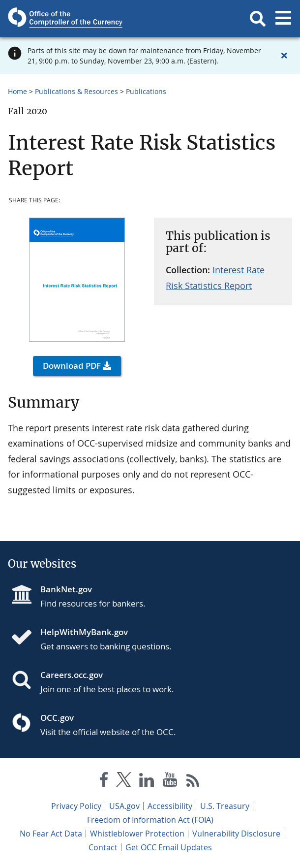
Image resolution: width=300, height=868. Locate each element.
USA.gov (124, 806)
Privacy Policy (76, 806)
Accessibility (170, 806)
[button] (258, 19)
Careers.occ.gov (72, 675)
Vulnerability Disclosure (236, 834)
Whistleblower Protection (137, 834)
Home (17, 91)
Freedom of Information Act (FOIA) (150, 820)
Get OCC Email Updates (169, 847)
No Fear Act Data (51, 834)
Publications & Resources (76, 91)
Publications (146, 91)
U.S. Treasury (225, 806)
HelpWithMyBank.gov (84, 632)
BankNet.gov (66, 589)
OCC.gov (57, 718)
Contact (103, 847)
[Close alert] (284, 56)
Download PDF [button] (72, 366)
